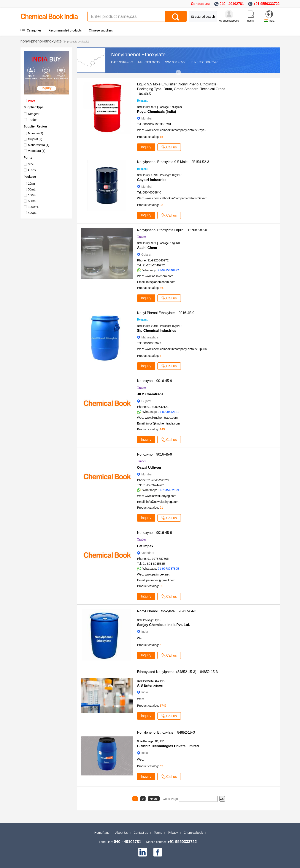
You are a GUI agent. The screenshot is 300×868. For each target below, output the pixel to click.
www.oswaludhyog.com (161, 496)
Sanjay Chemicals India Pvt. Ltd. (164, 625)
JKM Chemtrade (150, 394)
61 (162, 508)
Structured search (203, 17)
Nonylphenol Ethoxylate (138, 54)
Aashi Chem (147, 248)
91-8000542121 (168, 412)
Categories (34, 30)
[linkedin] (143, 852)
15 (162, 137)
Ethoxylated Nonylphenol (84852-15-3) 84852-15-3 (178, 672)
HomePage (102, 833)
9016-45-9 (126, 62)
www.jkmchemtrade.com (161, 418)
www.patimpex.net (157, 574)
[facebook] (158, 852)
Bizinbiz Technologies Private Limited (168, 746)
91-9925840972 (168, 270)
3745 (163, 706)
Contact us (141, 833)
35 (162, 586)
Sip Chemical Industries (157, 331)
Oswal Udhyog (149, 468)
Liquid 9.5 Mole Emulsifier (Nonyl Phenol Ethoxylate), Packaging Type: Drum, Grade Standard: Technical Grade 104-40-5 (183, 89)
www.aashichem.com (159, 276)
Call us (169, 147)
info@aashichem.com (161, 282)
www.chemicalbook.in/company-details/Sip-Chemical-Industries (187, 349)
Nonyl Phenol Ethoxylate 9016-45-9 (166, 313)
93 (162, 205)
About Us (122, 833)
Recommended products (65, 30)
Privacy (173, 833)
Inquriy (250, 21)
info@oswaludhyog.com (162, 502)
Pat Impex (145, 546)
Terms (158, 833)
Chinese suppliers (101, 30)
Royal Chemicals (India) (157, 112)
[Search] (176, 16)
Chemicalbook (193, 833)
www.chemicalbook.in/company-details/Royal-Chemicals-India (186, 130)
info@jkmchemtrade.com (163, 423)
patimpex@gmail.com (161, 580)
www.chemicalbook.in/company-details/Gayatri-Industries (183, 198)
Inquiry (146, 147)
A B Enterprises (150, 685)
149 (162, 429)
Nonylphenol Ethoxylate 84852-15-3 (166, 732)
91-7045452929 (168, 490)
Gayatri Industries (152, 180)
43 (162, 766)
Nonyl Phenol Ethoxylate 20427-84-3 (167, 611)
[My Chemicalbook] (229, 14)
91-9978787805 (168, 569)
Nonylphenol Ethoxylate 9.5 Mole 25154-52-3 (173, 162)
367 (162, 288)
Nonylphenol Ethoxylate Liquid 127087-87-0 (172, 230)
